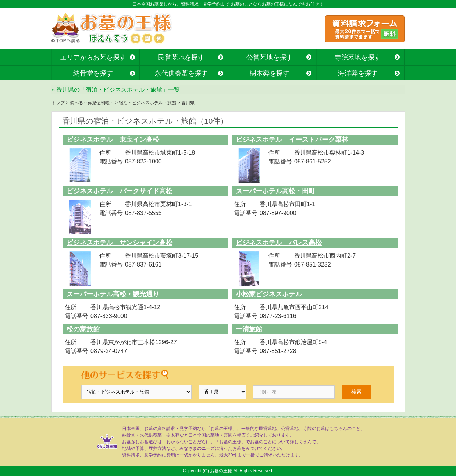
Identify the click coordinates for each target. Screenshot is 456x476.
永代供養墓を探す (181, 73)
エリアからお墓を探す (93, 57)
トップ (58, 103)
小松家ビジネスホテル (269, 294)
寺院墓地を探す (358, 57)
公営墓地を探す (270, 57)
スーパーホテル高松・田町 (275, 191)
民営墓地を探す (181, 57)
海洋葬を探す (358, 73)
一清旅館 (249, 329)
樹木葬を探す (270, 73)
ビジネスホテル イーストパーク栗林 (292, 140)
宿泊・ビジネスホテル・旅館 (147, 103)
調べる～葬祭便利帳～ (91, 103)
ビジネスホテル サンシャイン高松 (120, 243)
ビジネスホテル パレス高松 (279, 243)
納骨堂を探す (93, 73)
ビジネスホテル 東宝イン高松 (113, 140)
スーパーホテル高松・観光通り (113, 294)
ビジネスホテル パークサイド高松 (120, 191)
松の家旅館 (83, 329)
